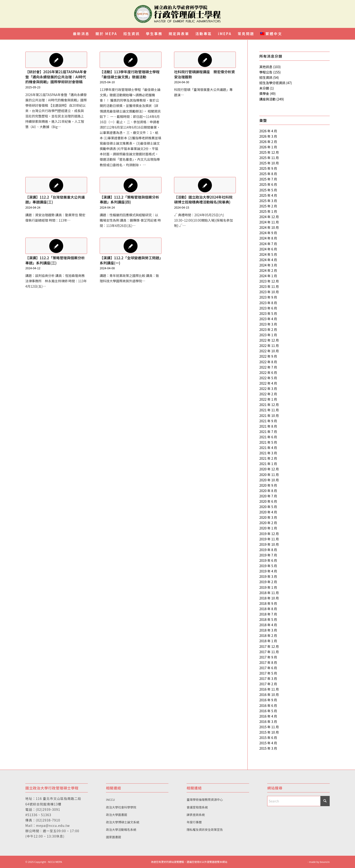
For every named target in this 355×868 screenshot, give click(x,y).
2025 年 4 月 (268, 195)
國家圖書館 (113, 837)
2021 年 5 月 (268, 442)
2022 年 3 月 (268, 389)
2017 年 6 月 (268, 668)
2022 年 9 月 (268, 356)
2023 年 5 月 (268, 313)
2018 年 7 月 (268, 614)
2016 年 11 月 (269, 689)
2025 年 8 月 (268, 174)
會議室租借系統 (197, 807)
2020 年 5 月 (268, 507)
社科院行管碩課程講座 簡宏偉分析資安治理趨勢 (204, 74)
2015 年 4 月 (268, 743)
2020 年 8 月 (268, 491)
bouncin (325, 862)
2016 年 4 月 (268, 716)
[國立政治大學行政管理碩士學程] (177, 14)
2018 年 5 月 (268, 619)
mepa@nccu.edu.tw (53, 825)
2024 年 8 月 (268, 238)
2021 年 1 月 (268, 464)
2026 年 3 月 (268, 136)
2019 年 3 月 (268, 576)
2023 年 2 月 (268, 329)
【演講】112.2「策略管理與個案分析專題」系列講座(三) (55, 260)
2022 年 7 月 (268, 367)
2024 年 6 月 (268, 249)
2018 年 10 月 (269, 598)
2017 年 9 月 (268, 657)
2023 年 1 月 (268, 335)
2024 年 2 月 (268, 270)
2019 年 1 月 (268, 587)
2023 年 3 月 (268, 324)
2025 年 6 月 (268, 184)
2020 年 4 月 (268, 512)
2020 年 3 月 (268, 517)
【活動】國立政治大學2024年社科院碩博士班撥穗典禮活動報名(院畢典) (203, 200)
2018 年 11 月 (269, 593)
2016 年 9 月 (268, 700)
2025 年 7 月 (268, 179)
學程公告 (266, 72)
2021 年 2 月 (268, 458)
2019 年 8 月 (268, 550)
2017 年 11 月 (269, 652)
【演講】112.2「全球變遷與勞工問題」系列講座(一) (130, 260)
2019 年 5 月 (268, 566)
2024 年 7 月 (268, 244)
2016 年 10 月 (269, 695)
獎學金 (264, 93)
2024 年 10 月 (269, 227)
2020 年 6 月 (268, 501)
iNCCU (110, 800)
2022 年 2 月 (268, 394)
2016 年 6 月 (268, 705)
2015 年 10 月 (269, 732)
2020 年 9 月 (268, 485)
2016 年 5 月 (268, 711)
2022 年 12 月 (269, 340)
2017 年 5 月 (268, 673)
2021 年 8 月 (268, 426)
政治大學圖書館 (117, 815)
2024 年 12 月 (269, 217)
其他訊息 (266, 67)
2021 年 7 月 (268, 432)
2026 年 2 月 (268, 142)
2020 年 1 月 (268, 528)
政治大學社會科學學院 (121, 807)
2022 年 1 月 (268, 399)
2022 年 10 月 (269, 351)
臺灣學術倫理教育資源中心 (205, 800)
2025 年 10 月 (269, 163)
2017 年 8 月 (268, 662)
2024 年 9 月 (268, 233)
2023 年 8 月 (268, 303)
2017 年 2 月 (268, 684)
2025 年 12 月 (269, 152)
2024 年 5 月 (268, 254)
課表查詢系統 (196, 815)
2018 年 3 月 (268, 630)
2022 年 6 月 (268, 372)
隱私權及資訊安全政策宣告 (205, 830)
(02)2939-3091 (48, 809)
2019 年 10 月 (269, 544)
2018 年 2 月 (268, 635)
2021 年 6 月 (268, 437)
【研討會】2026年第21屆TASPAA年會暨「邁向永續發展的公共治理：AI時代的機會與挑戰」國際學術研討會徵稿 (56, 77)
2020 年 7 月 (268, 496)
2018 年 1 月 (268, 641)
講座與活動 (267, 99)
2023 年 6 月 (268, 308)
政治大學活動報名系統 (121, 830)
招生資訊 (266, 77)
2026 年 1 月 (268, 147)
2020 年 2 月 (268, 523)
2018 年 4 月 (268, 625)
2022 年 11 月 (269, 346)
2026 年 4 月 (268, 131)
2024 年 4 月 (268, 260)
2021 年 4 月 (268, 448)
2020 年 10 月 (269, 480)
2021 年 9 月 (268, 421)
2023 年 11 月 (269, 286)
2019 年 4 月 (268, 571)
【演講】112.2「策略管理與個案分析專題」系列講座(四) (129, 200)
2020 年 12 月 (269, 469)
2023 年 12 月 (269, 281)
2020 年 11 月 (269, 475)
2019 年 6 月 (268, 560)
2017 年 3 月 (268, 678)
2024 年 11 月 (269, 222)
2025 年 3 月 (268, 201)
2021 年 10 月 (269, 416)
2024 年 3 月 (268, 265)
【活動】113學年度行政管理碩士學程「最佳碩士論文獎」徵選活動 (130, 74)
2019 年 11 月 (269, 539)
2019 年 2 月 (268, 582)
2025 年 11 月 (269, 158)
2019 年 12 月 (269, 534)
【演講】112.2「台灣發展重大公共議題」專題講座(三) (55, 200)
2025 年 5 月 (268, 190)
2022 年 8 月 (268, 362)
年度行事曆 (194, 822)
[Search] (298, 801)
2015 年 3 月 (268, 748)
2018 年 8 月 (268, 609)
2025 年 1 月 (268, 211)
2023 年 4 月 (268, 319)
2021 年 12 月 (269, 405)
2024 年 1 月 (268, 276)
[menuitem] (81, 34)
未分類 (264, 88)
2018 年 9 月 (268, 603)
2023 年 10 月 (269, 292)
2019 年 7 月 (268, 555)
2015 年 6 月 (268, 738)
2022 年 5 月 (268, 378)
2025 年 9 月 (268, 168)
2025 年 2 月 (268, 206)
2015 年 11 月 (269, 727)
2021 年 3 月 (268, 453)
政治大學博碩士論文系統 (123, 822)
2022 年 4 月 (268, 383)
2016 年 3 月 (268, 722)
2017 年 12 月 (269, 646)
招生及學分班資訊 (272, 83)
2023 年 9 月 (268, 297)
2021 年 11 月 (269, 410)
